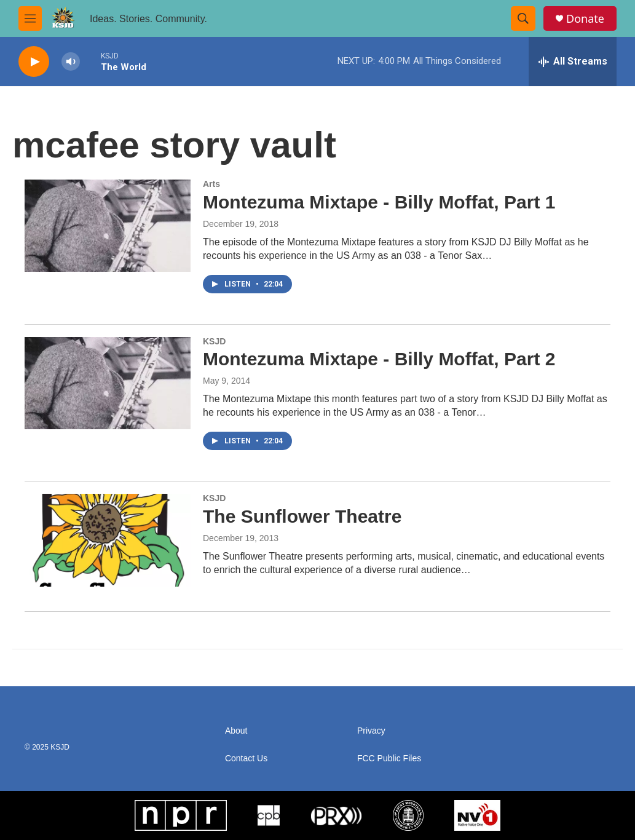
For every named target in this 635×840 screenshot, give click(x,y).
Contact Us (246, 759)
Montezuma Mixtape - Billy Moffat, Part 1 (379, 202)
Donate (585, 19)
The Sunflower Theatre (302, 516)
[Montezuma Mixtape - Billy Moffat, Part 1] (108, 226)
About (236, 731)
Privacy (371, 731)
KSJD (214, 341)
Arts (211, 184)
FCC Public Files (389, 759)
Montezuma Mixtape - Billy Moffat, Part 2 (379, 359)
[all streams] (573, 61)
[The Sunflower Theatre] (108, 540)
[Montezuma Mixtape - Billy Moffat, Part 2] (108, 383)
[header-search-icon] (523, 18)
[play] (34, 62)
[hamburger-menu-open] (30, 18)
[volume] (71, 62)
